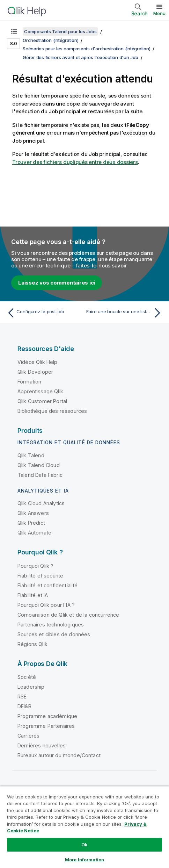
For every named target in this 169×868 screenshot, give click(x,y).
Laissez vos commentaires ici (57, 283)
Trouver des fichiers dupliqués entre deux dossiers (75, 162)
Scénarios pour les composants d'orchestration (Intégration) (86, 49)
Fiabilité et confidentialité (47, 585)
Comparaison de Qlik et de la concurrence (68, 615)
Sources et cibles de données (54, 634)
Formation (29, 382)
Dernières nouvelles (42, 745)
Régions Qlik (32, 644)
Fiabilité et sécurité (40, 576)
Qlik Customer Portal (42, 401)
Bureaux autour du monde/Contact (59, 755)
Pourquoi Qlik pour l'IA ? (46, 605)
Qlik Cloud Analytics (41, 503)
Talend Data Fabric (40, 475)
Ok (84, 845)
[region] (84, 827)
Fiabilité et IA (33, 595)
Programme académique (47, 716)
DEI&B (24, 706)
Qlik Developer (35, 372)
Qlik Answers (33, 513)
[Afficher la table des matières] (14, 31)
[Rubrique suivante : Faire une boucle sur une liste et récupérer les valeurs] (125, 313)
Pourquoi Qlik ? (35, 566)
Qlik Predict (31, 523)
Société (27, 677)
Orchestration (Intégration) (50, 40)
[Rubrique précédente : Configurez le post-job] (44, 313)
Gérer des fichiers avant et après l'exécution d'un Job (80, 57)
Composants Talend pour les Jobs (60, 31)
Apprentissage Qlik (40, 391)
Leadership (31, 687)
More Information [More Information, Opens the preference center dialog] (84, 860)
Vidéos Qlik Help (38, 362)
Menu (159, 13)
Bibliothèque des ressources (52, 411)
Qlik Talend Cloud (39, 465)
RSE (22, 697)
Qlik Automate (34, 533)
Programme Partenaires (46, 726)
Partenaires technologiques (51, 625)
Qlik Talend (31, 455)
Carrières (28, 736)
